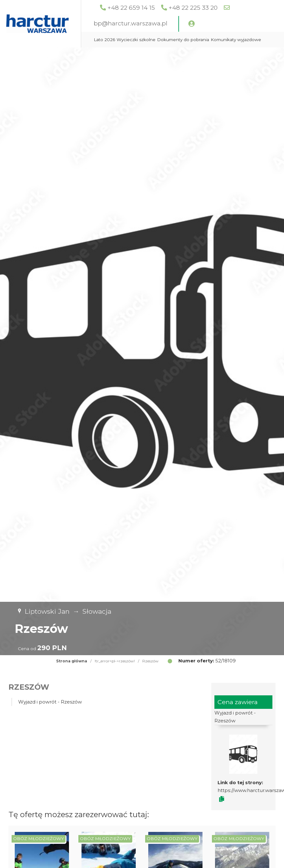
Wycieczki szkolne (168, 40)
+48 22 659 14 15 (163, 8)
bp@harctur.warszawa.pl (163, 23)
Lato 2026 (136, 40)
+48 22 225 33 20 (225, 8)
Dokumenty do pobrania (215, 40)
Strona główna (72, 661)
